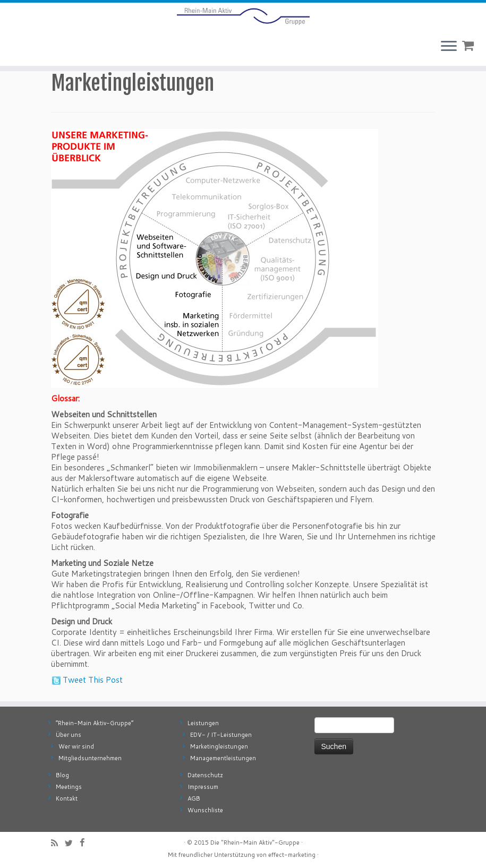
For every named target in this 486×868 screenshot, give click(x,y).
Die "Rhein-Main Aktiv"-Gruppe (255, 843)
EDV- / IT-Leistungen (221, 735)
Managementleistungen (223, 758)
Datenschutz (205, 775)
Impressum (203, 787)
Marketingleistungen (219, 746)
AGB (194, 798)
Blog (62, 775)
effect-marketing (292, 855)
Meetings (69, 787)
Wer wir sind (76, 746)
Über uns (69, 735)
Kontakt (67, 798)
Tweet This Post (93, 680)
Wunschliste (205, 810)
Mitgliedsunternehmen (90, 758)
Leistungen (203, 723)
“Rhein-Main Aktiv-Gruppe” (95, 723)
